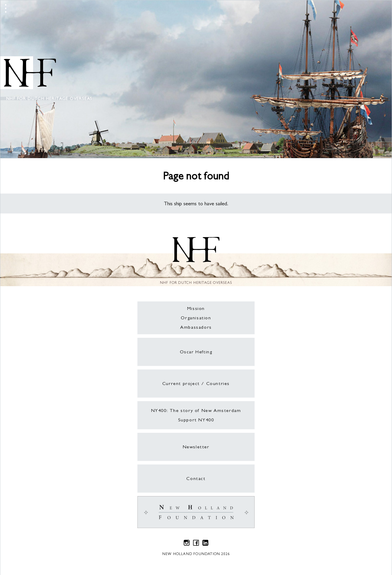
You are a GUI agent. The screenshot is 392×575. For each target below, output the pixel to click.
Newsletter (196, 447)
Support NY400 (196, 420)
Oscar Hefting (196, 352)
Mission (196, 308)
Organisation (196, 318)
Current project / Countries (196, 383)
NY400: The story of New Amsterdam (196, 410)
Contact (196, 478)
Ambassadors (196, 327)
